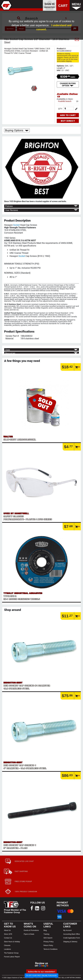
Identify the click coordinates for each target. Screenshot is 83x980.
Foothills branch (65, 101)
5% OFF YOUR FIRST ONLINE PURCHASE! (42, 975)
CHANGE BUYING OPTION (68, 84)
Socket (16, 225)
